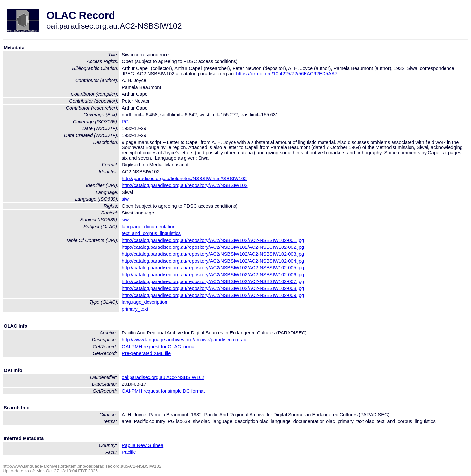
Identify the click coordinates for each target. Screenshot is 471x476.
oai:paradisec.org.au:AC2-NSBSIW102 (163, 377)
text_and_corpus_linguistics (151, 233)
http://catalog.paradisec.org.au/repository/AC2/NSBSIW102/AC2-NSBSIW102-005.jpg (213, 268)
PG (125, 122)
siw (125, 199)
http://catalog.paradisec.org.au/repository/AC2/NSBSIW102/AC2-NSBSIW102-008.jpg (213, 288)
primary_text (135, 309)
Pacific (129, 452)
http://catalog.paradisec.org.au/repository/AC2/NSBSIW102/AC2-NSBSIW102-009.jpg (213, 295)
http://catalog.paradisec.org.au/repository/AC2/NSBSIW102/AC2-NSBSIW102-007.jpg (213, 281)
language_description (144, 302)
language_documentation (149, 227)
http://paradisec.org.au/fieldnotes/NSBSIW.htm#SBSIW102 (184, 178)
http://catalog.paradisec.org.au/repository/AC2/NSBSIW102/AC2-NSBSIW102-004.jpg (213, 261)
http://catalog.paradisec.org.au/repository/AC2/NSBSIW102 (185, 185)
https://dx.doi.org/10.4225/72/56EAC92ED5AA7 (287, 74)
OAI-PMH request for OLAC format (159, 347)
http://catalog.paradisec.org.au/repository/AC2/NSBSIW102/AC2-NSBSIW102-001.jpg (213, 240)
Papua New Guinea (142, 445)
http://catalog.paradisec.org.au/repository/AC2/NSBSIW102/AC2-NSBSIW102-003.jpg (213, 254)
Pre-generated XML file (146, 353)
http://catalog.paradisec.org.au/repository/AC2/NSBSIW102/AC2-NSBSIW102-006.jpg (213, 275)
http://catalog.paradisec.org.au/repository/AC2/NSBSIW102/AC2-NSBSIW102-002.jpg (213, 247)
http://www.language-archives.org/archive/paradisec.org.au (184, 340)
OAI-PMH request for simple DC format (163, 391)
